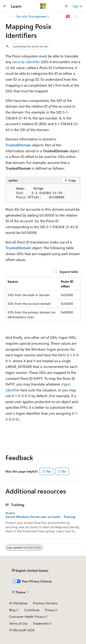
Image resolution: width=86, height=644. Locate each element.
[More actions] (76, 16)
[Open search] (66, 6)
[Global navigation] (5, 6)
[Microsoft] (43, 6)
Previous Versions (45, 603)
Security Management (32, 16)
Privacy (50, 610)
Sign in (78, 6)
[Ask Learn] (68, 16)
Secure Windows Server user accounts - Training (40, 517)
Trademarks (41, 623)
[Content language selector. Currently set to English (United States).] (30, 571)
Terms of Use (18, 623)
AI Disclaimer (18, 603)
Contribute (32, 610)
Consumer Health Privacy (27, 617)
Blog (12, 610)
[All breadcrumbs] (10, 16)
